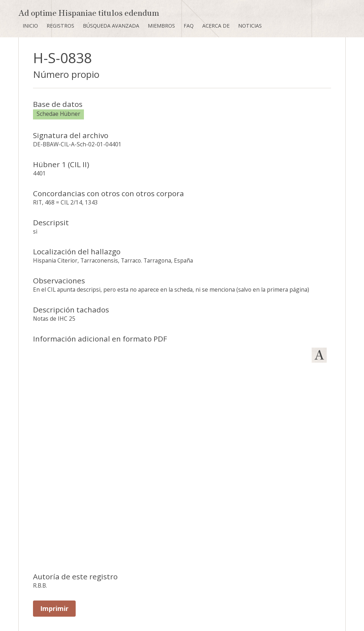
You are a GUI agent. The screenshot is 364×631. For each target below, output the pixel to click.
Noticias (250, 26)
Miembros (161, 26)
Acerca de (216, 26)
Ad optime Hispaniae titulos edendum (89, 12)
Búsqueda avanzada (111, 26)
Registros (60, 26)
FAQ (189, 26)
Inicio (30, 26)
